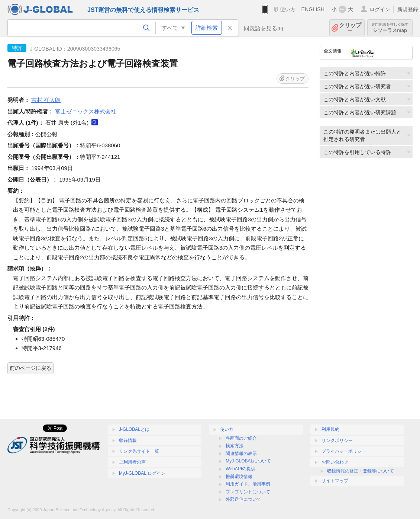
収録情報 (128, 440)
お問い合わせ (335, 462)
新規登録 (408, 9)
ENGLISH (313, 9)
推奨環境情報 (239, 477)
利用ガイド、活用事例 (248, 484)
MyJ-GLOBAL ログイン (142, 473)
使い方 (288, 9)
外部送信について (243, 499)
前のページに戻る (30, 368)
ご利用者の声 (132, 462)
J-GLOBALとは (134, 429)
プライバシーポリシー (344, 451)
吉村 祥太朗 (46, 100)
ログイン (380, 9)
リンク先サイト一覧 (139, 451)
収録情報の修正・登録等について (361, 471)
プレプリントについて (248, 492)
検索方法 (235, 446)
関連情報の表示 (241, 454)
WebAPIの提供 (240, 469)
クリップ (350, 28)
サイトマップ (335, 481)
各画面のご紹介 (241, 438)
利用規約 (330, 429)
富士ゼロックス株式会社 (86, 111)
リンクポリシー (337, 440)
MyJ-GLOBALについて (248, 461)
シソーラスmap (390, 28)
